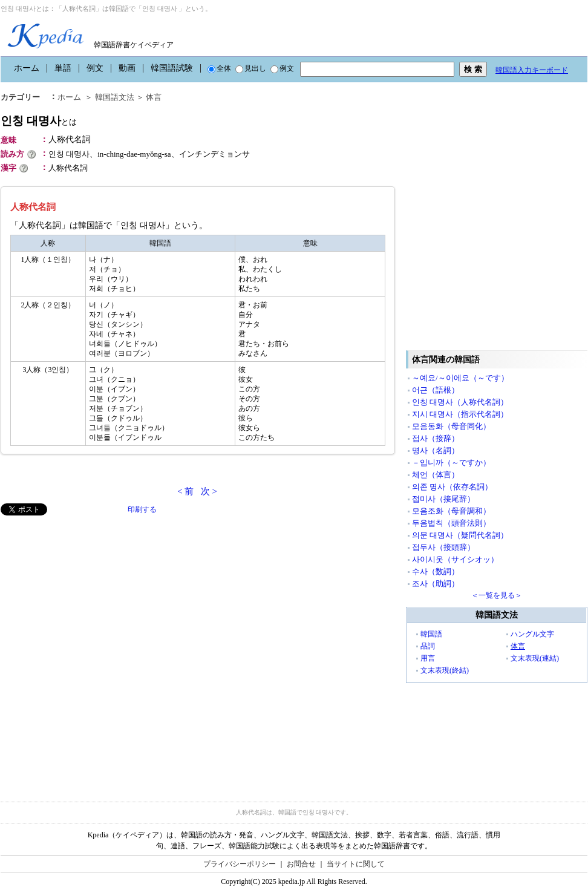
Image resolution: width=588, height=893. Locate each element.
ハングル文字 (532, 634)
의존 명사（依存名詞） (452, 487)
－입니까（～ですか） (451, 463)
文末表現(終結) (445, 670)
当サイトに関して (356, 864)
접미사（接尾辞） (443, 499)
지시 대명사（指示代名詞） (460, 414)
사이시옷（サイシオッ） (455, 559)
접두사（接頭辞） (443, 547)
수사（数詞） (436, 571)
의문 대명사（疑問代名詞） (460, 535)
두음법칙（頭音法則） (451, 523)
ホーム (27, 68)
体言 (518, 646)
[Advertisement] (127, 651)
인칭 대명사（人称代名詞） (460, 402)
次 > (209, 491)
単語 (63, 68)
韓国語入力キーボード (532, 70)
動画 (127, 68)
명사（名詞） (436, 450)
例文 (95, 68)
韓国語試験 (172, 68)
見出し (251, 68)
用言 (428, 658)
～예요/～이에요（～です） (460, 378)
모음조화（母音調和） (451, 511)
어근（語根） (436, 390)
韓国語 (431, 634)
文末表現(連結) (535, 658)
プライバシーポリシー (240, 864)
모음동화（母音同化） (451, 426)
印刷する (142, 509)
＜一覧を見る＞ (497, 595)
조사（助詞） (436, 584)
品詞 (428, 646)
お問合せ (301, 864)
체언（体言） (436, 475)
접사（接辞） (436, 438)
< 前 (185, 491)
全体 (219, 68)
